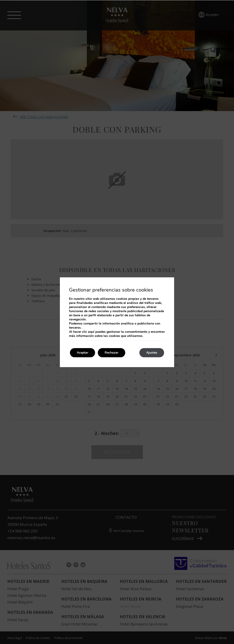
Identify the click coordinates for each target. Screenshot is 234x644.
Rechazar (112, 353)
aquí (91, 332)
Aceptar (82, 353)
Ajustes (152, 353)
